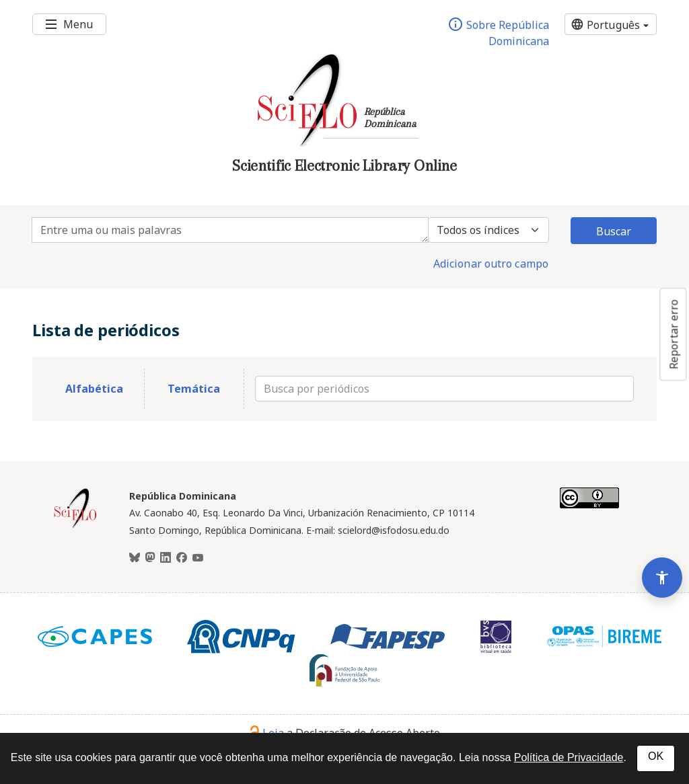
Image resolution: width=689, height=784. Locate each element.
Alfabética (94, 389)
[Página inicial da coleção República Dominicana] (75, 526)
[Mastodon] (150, 558)
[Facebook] (182, 558)
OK (656, 756)
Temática (194, 389)
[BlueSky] (135, 558)
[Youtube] (198, 558)
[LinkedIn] (166, 558)
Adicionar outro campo (491, 264)
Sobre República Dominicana (498, 32)
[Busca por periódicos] (444, 389)
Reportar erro (674, 334)
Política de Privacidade (569, 757)
